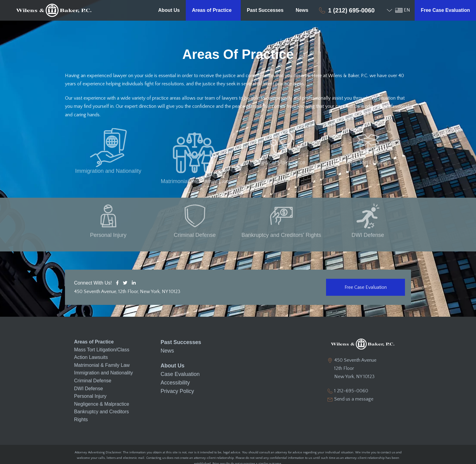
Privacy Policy (176, 368)
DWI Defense (368, 217)
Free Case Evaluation (445, 10)
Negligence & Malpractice (102, 386)
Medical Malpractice (281, 162)
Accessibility (174, 360)
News (302, 10)
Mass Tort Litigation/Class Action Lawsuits (102, 335)
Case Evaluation (178, 353)
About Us (169, 10)
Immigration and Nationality (108, 162)
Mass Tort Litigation (368, 162)
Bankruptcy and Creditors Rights (102, 397)
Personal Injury (108, 217)
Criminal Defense (195, 217)
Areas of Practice (213, 10)
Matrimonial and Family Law (195, 162)
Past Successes (265, 10)
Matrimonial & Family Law (102, 347)
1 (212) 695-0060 (351, 10)
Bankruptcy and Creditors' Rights (281, 217)
